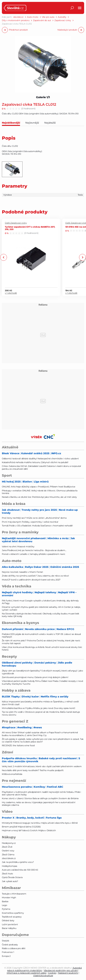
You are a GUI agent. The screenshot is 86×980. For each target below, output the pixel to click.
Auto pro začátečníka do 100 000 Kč (20, 870)
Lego (5, 905)
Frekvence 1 (8, 952)
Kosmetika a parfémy (13, 913)
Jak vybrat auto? (10, 881)
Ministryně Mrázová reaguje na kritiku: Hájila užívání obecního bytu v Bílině (40, 823)
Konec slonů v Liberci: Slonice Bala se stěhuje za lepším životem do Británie (40, 798)
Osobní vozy (8, 851)
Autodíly (62, 17)
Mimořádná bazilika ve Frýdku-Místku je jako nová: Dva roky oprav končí (38, 708)
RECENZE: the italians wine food (18, 745)
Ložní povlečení (10, 924)
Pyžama (6, 909)
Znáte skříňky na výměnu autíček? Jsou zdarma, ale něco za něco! (35, 576)
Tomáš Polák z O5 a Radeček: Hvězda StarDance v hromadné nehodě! (37, 526)
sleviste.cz (18, 17)
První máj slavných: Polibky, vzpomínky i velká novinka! (30, 522)
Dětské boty (8, 920)
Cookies (52, 973)
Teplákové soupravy (12, 917)
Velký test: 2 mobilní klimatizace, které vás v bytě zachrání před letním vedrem (42, 766)
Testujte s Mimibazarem (14, 894)
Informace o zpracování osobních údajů (27, 973)
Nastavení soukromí (68, 973)
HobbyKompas (9, 866)
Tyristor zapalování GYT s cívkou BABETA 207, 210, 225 (30, 228)
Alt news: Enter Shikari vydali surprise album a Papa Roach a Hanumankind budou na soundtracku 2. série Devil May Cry (40, 734)
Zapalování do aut (42, 20)
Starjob (5, 941)
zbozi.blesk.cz (9, 858)
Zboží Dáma (8, 855)
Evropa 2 (6, 956)
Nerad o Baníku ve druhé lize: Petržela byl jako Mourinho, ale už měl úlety (39, 497)
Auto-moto (33, 17)
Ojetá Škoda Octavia (12, 877)
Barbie (5, 901)
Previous (4, 257)
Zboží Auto (7, 874)
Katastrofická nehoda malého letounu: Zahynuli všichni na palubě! (35, 462)
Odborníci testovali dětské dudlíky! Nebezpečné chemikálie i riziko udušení (40, 459)
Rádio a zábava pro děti (14, 948)
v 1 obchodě (11, 293)
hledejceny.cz (9, 843)
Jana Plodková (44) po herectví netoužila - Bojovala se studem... (34, 550)
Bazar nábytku (9, 928)
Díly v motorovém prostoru (16, 20)
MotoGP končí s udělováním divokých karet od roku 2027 (31, 580)
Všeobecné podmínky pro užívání (61, 970)
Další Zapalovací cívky (16, 223)
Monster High (9, 897)
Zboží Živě (7, 847)
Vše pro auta (48, 17)
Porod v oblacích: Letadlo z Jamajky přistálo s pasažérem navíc (34, 554)
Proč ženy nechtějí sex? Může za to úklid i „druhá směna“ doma (34, 518)
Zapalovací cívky (63, 20)
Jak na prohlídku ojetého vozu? (18, 862)
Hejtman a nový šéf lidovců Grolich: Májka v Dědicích (29, 830)
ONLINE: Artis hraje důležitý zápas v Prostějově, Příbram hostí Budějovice (39, 487)
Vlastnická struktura (43, 975)
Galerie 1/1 (43, 97)
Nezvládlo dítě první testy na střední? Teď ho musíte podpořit (33, 770)
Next (82, 257)
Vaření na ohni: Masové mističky (18, 547)
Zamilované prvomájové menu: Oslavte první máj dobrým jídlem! (35, 677)
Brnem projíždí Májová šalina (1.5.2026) (21, 827)
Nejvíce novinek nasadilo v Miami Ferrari (22, 572)
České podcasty (10, 945)
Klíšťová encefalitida (12, 774)
